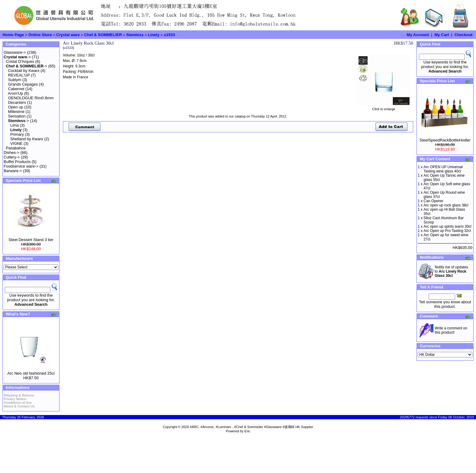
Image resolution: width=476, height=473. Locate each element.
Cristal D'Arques (20, 61)
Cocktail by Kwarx (24, 71)
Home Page (13, 35)
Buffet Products (17, 162)
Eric (247, 431)
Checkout (463, 35)
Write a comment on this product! (451, 330)
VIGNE (16, 143)
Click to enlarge (384, 107)
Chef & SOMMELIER (103, 35)
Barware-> (13, 171)
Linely (154, 35)
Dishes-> (12, 153)
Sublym (14, 80)
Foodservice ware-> (21, 166)
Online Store (40, 35)
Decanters (17, 102)
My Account (418, 35)
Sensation (17, 116)
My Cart (442, 35)
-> (17, 57)
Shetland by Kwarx (27, 139)
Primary (17, 134)
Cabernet (16, 89)
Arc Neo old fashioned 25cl (31, 373)
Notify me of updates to (451, 271)
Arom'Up (15, 93)
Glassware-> (15, 52)
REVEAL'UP (19, 75)
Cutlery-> (12, 157)
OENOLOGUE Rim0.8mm (31, 98)
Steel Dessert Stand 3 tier (31, 240)
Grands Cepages (23, 84)
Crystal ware (68, 35)
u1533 (169, 35)
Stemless (135, 35)
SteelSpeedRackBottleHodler (445, 140)
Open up (15, 107)
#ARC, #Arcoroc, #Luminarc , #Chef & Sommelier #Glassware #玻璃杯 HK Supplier (252, 427)
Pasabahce (16, 148)
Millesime (16, 112)
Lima (15, 125)
